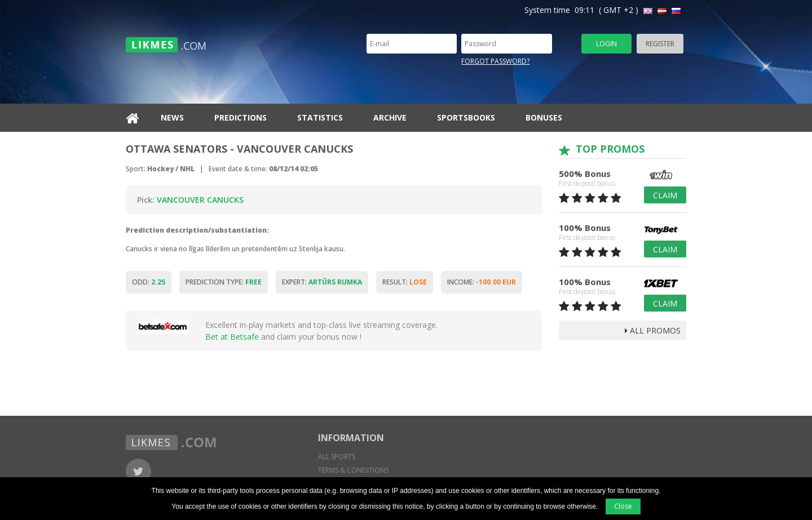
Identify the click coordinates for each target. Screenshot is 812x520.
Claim (665, 195)
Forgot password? (495, 61)
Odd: (149, 282)
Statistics (320, 117)
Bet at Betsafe (232, 337)
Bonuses (544, 117)
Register (660, 44)
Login (606, 44)
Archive (390, 117)
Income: (482, 282)
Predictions (240, 117)
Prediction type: (224, 282)
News (172, 117)
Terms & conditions (353, 470)
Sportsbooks (466, 117)
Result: (405, 282)
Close (623, 506)
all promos (653, 330)
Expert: (322, 282)
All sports (337, 457)
